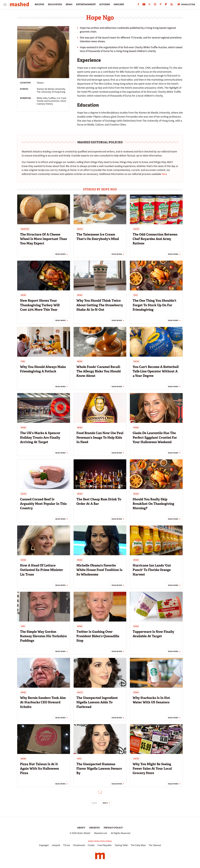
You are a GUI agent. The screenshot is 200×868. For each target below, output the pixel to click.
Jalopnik (56, 845)
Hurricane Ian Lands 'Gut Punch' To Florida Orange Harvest (152, 570)
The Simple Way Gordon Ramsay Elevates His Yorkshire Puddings (43, 636)
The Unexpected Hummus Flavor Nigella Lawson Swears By (99, 769)
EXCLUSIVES (55, 4)
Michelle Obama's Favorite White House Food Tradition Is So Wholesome (99, 570)
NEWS (69, 4)
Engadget (44, 845)
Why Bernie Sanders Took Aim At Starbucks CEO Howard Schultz (43, 702)
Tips (135, 295)
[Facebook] (138, 5)
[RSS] (172, 5)
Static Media (84, 833)
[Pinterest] (161, 5)
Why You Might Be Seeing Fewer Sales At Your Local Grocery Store (152, 769)
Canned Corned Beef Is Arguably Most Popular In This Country (43, 504)
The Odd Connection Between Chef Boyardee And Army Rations (155, 239)
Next (105, 803)
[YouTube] (144, 5)
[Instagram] (155, 5)
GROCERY (119, 4)
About (81, 828)
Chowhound (79, 845)
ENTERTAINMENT (86, 4)
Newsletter (186, 4)
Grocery (25, 229)
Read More (61, 254)
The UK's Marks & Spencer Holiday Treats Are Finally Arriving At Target (40, 437)
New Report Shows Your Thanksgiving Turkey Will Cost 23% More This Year (40, 305)
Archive (95, 828)
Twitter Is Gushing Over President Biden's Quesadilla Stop (98, 636)
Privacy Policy (113, 828)
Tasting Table (121, 845)
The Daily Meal (138, 845)
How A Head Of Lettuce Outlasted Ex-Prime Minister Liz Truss (42, 570)
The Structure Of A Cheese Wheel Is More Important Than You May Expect (43, 239)
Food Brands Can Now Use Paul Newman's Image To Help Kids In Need (100, 437)
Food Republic (105, 845)
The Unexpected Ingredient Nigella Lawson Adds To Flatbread (97, 702)
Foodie (91, 845)
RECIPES (40, 4)
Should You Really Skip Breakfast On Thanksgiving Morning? (153, 504)
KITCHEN (105, 4)
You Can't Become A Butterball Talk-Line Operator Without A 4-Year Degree (156, 371)
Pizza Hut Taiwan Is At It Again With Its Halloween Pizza (39, 769)
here (164, 174)
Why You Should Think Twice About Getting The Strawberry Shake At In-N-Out (100, 305)
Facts (80, 229)
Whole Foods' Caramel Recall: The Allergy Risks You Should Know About (99, 371)
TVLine (67, 845)
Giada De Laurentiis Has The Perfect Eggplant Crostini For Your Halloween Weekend (155, 437)
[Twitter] (149, 5)
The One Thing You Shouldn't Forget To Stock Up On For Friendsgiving (155, 305)
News (23, 295)
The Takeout (155, 845)
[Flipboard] (166, 5)
